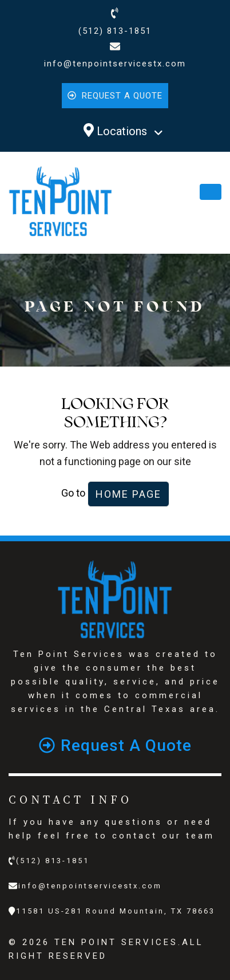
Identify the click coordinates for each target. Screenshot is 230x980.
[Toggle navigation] (211, 192)
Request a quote (115, 96)
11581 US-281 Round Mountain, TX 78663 (116, 911)
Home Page (128, 494)
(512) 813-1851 (115, 31)
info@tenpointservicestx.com (115, 64)
